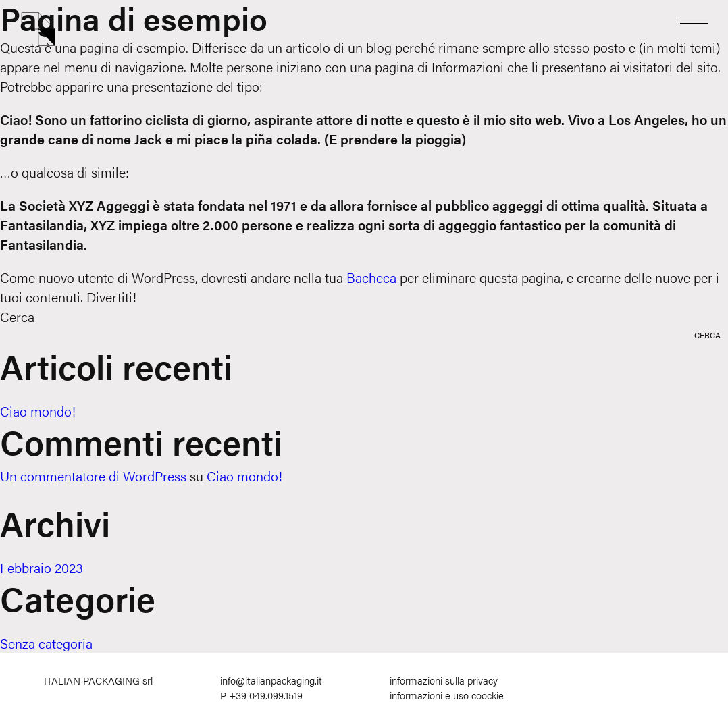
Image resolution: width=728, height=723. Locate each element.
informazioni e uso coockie (447, 695)
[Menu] (694, 20)
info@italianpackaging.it (271, 680)
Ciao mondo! (38, 411)
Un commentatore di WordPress (93, 476)
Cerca (17, 316)
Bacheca (371, 277)
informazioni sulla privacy (444, 680)
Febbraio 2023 (42, 567)
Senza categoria (46, 643)
